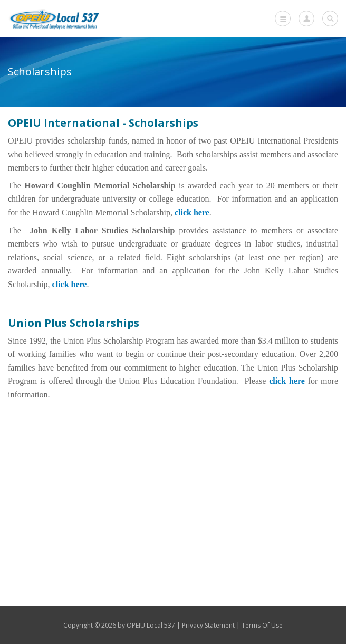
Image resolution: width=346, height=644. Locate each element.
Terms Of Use (262, 625)
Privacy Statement (208, 625)
